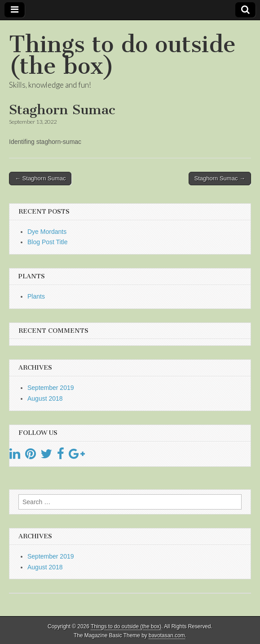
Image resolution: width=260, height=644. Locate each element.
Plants (36, 296)
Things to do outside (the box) (122, 55)
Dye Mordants (47, 232)
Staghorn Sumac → (220, 178)
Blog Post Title (48, 242)
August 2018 (45, 398)
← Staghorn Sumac (40, 178)
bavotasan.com (167, 635)
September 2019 (51, 388)
